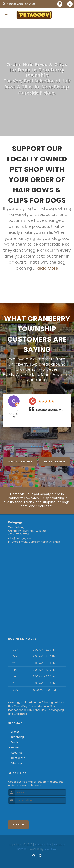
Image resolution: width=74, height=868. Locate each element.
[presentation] (27, 810)
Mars (46, 375)
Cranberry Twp (30, 369)
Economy (61, 375)
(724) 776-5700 (19, 534)
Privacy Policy (43, 844)
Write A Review (54, 462)
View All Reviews (20, 462)
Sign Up (18, 824)
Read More (47, 268)
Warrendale (27, 375)
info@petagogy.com (21, 538)
